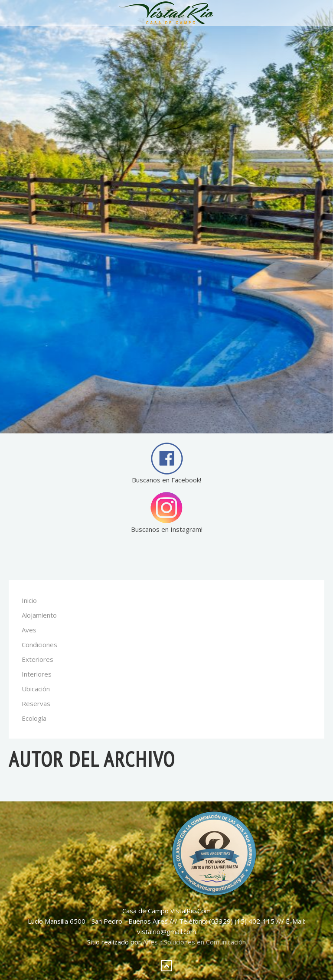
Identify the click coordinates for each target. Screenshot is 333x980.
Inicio (29, 600)
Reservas (36, 703)
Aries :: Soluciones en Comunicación (194, 942)
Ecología (34, 718)
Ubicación (36, 689)
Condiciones (39, 645)
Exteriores (38, 659)
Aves (29, 630)
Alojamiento (39, 615)
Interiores (37, 674)
